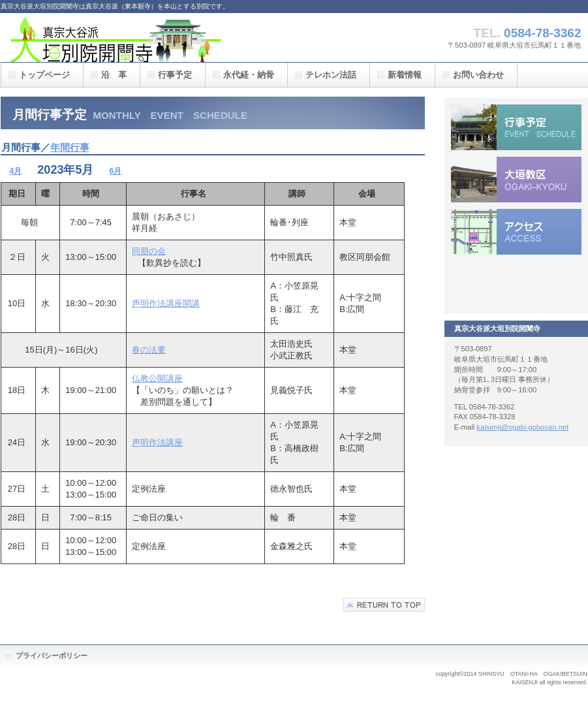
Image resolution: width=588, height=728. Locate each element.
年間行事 (70, 148)
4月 (16, 171)
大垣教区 (516, 180)
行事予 (516, 127)
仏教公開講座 (157, 378)
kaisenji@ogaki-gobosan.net (522, 427)
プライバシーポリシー (52, 656)
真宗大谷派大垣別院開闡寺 (131, 38)
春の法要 (149, 350)
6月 (115, 171)
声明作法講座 (157, 442)
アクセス (516, 232)
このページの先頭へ (384, 605)
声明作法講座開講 (166, 303)
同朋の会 (149, 251)
